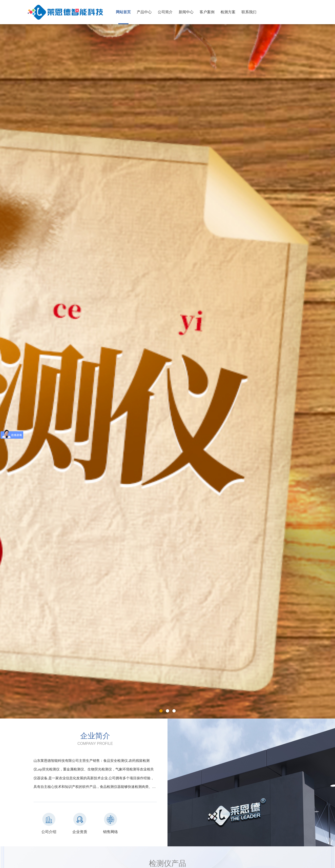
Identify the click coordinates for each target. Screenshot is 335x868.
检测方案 (228, 12)
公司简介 (165, 12)
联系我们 (249, 12)
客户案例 (207, 12)
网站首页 (123, 12)
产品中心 (144, 12)
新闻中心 (186, 12)
